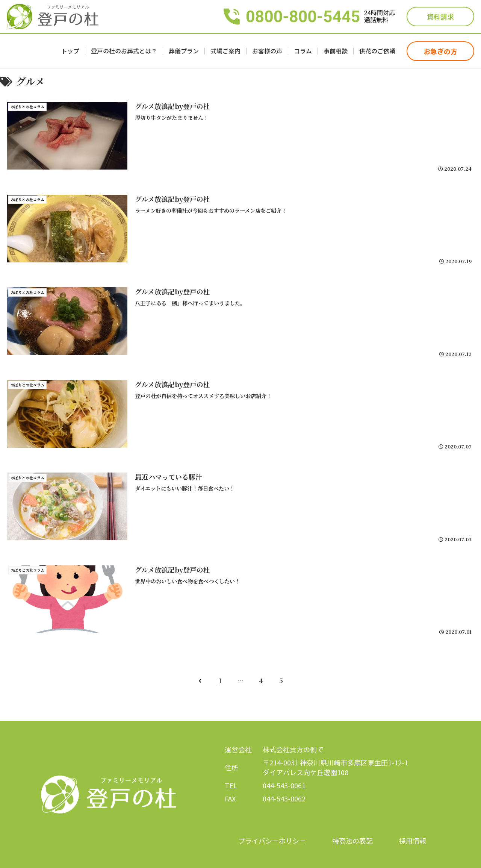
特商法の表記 (352, 841)
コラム (303, 51)
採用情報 (413, 841)
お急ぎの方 (440, 51)
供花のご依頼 (377, 51)
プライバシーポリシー (272, 841)
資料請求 (440, 17)
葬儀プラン (184, 51)
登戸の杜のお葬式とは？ (124, 51)
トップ (70, 51)
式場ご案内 (225, 51)
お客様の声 (267, 51)
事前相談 (336, 51)
